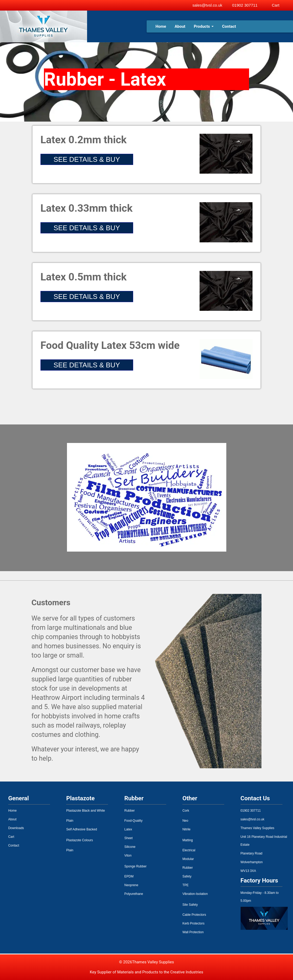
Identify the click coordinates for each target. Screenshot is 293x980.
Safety (187, 876)
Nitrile (186, 829)
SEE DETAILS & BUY (87, 159)
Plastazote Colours (80, 840)
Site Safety (190, 905)
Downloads (16, 828)
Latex (128, 829)
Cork (186, 811)
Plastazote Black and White (85, 811)
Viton (128, 856)
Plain (70, 821)
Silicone (130, 847)
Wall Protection (193, 932)
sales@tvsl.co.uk (207, 5)
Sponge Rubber (136, 866)
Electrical (189, 850)
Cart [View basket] (276, 5)
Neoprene (131, 885)
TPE (185, 885)
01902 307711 (245, 5)
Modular (188, 859)
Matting (188, 840)
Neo (185, 821)
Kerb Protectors (193, 923)
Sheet (129, 838)
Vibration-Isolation (195, 894)
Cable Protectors (194, 915)
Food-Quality (134, 821)
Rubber (130, 811)
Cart (11, 837)
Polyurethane (134, 894)
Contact (229, 26)
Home (161, 26)
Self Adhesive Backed (82, 829)
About (180, 26)
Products (204, 26)
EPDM (129, 876)
